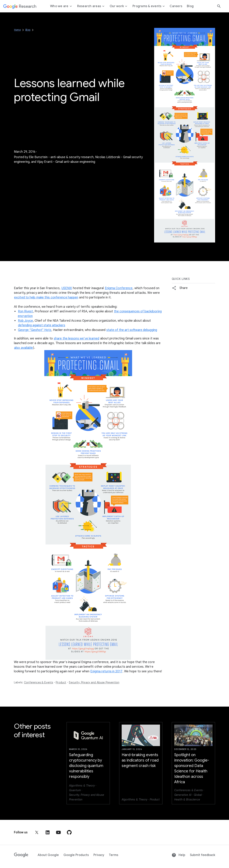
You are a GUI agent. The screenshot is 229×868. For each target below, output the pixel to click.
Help (178, 855)
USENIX (67, 288)
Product (61, 682)
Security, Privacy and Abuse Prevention (94, 682)
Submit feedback (203, 855)
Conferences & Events (38, 682)
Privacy (99, 855)
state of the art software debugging (132, 330)
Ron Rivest (25, 311)
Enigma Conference (119, 288)
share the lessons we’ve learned (76, 338)
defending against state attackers (42, 325)
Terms (114, 855)
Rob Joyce (25, 321)
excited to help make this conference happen (46, 297)
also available (23, 348)
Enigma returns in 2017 (106, 671)
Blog (28, 30)
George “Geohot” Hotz (35, 330)
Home (17, 30)
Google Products (76, 855)
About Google (48, 855)
